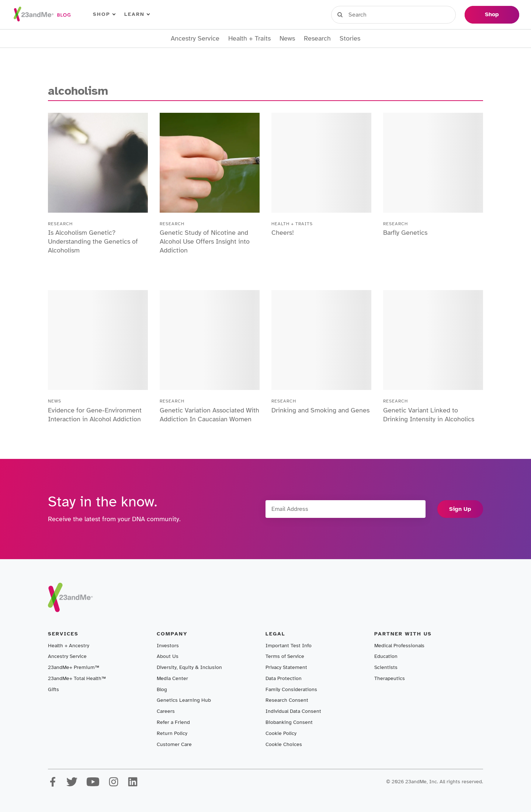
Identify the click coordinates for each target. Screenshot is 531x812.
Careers (166, 711)
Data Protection (284, 678)
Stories (350, 39)
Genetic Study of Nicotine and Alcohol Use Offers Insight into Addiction (205, 241)
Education (386, 656)
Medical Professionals (399, 646)
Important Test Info (289, 646)
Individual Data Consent (293, 711)
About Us (168, 656)
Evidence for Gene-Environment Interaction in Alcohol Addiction (95, 415)
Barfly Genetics (405, 233)
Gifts (53, 689)
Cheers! (283, 233)
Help (448, 14)
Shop (104, 14)
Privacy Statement (286, 667)
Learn (137, 14)
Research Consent (287, 700)
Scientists (386, 667)
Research (317, 39)
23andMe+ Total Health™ (77, 678)
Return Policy (172, 733)
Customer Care (174, 744)
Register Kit (409, 14)
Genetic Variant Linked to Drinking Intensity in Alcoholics (429, 415)
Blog (162, 689)
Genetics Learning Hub (184, 700)
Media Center (172, 678)
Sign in (365, 14)
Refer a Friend (173, 722)
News (287, 39)
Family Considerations (291, 689)
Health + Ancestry (69, 646)
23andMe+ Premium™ (74, 667)
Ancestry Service (195, 39)
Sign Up (460, 509)
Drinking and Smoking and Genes (320, 410)
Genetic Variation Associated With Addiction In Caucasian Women (209, 415)
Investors (168, 646)
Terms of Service (285, 656)
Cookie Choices (284, 744)
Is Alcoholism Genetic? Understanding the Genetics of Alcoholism (93, 241)
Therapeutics (390, 678)
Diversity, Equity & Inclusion (189, 667)
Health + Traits (249, 39)
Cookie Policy (281, 733)
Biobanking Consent (289, 722)
